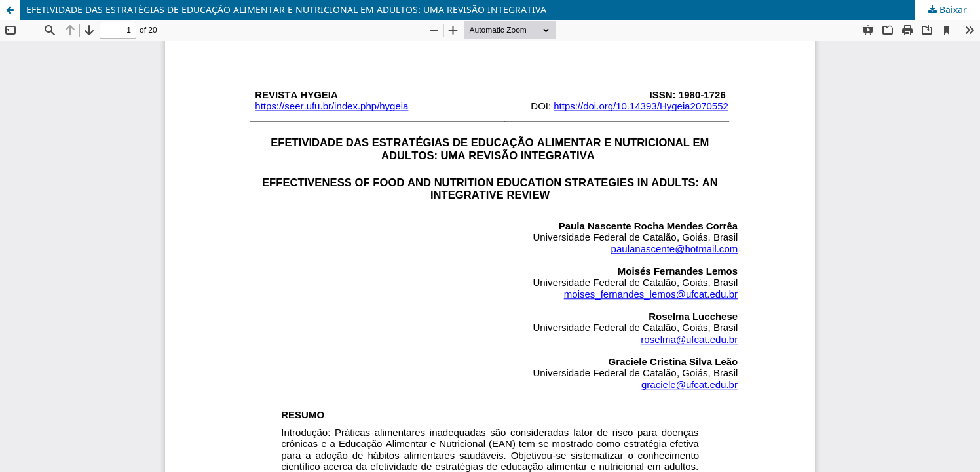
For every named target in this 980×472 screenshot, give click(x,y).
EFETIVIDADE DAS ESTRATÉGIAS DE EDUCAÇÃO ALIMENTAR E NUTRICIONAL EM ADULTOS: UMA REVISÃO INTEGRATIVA (286, 10)
